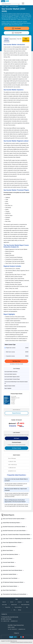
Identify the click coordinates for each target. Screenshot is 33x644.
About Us (4, 602)
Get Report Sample (16, 448)
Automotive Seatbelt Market (10, 574)
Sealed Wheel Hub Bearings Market (12, 523)
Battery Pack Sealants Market (11, 586)
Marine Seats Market (9, 550)
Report (7, 6)
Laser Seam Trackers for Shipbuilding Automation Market (17, 539)
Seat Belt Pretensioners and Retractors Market (15, 527)
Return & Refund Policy (25, 605)
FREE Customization (26, 40)
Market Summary (7, 40)
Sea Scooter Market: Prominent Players (12, 379)
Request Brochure (17, 413)
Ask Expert (16, 438)
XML (14, 610)
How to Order (4, 605)
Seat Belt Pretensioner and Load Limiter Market (15, 531)
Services (12, 602)
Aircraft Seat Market (8, 558)
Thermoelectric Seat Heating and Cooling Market (15, 594)
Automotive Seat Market (9, 566)
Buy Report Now (16, 361)
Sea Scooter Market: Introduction (11, 372)
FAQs (27, 607)
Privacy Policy (8, 607)
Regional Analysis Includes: (10, 386)
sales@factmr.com (14, 621)
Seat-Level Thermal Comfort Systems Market (14, 519)
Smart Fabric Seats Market (10, 590)
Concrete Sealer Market (9, 562)
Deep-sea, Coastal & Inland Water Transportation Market (17, 535)
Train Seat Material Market (10, 546)
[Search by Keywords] (11, 4)
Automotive (13, 399)
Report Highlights (8, 388)
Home (3, 6)
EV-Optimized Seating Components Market (14, 582)
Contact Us (20, 602)
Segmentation (13, 39)
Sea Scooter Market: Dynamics (11, 374)
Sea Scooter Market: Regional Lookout (12, 377)
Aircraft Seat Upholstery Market (11, 554)
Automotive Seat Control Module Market (13, 570)
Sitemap (20, 610)
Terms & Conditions (18, 607)
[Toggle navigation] (23, 3)
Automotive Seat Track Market (11, 578)
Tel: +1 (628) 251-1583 (5, 621)
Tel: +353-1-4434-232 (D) (12, 629)
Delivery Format (14, 605)
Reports (28, 602)
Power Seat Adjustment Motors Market (13, 543)
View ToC (19, 39)
